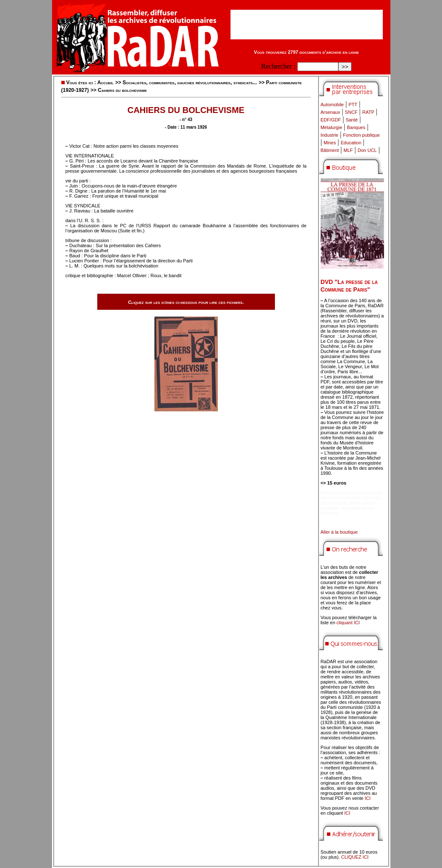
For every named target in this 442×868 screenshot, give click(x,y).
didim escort (333, 493)
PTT (353, 105)
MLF (348, 150)
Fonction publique (361, 135)
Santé (352, 120)
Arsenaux (330, 112)
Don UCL (367, 150)
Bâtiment (330, 150)
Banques (356, 127)
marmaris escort (365, 493)
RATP (369, 112)
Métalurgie (331, 127)
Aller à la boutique (339, 532)
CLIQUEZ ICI (355, 857)
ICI (368, 798)
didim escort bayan (340, 498)
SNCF (351, 112)
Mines (330, 143)
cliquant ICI (348, 623)
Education (351, 143)
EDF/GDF (331, 120)
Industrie (329, 135)
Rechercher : (279, 66)
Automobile (332, 105)
